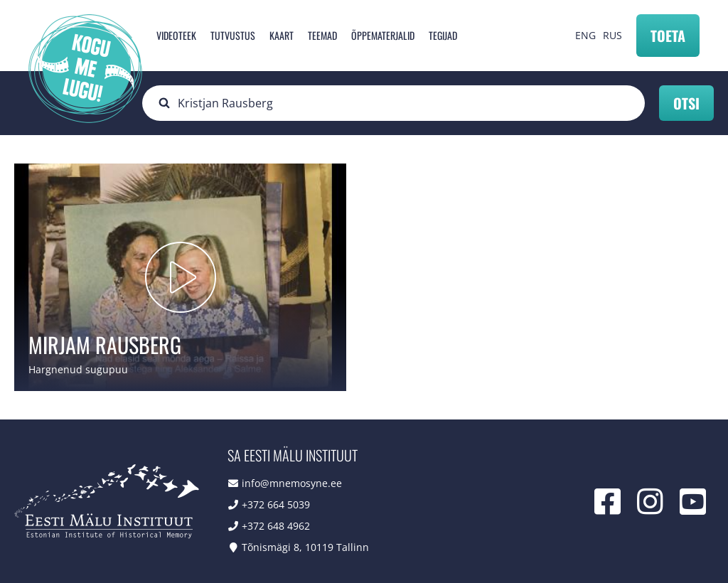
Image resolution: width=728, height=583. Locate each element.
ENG (585, 35)
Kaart (282, 35)
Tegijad (443, 35)
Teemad (322, 35)
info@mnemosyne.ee (292, 483)
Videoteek (176, 35)
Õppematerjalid (383, 35)
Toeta (668, 36)
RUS (612, 35)
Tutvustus (233, 35)
